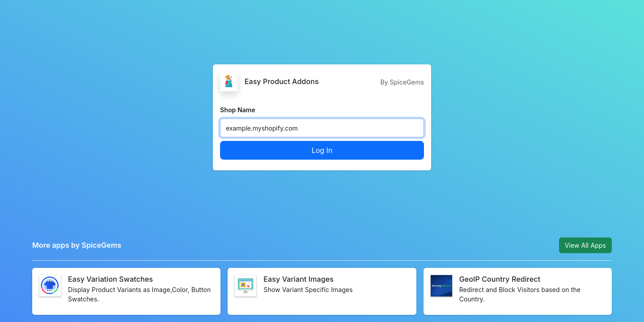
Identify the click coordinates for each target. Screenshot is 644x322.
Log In (322, 150)
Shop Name (238, 110)
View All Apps (585, 245)
